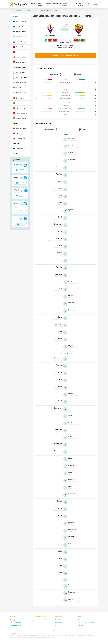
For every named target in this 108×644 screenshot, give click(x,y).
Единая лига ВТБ (19, 148)
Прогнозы (49, 3)
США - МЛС (18, 88)
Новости (34, 3)
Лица (57, 628)
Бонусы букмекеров (15, 628)
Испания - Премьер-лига (21, 47)
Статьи (75, 3)
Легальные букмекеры (16, 625)
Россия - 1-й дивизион (21, 32)
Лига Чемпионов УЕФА (21, 72)
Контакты (81, 625)
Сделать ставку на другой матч (65, 55)
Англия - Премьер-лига (21, 37)
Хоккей (15, 123)
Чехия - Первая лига (20, 83)
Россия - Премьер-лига (21, 21)
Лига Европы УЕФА (20, 77)
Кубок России (18, 27)
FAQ (57, 625)
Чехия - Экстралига (20, 128)
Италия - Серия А (19, 67)
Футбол (15, 17)
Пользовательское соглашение (86, 623)
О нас (80, 616)
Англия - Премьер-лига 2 (21, 42)
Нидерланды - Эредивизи (21, 93)
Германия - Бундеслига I (21, 62)
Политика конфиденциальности (87, 628)
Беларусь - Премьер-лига (21, 118)
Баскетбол (16, 144)
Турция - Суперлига (20, 113)
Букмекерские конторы (16, 620)
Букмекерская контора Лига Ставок (42, 620)
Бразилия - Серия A (20, 103)
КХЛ (15, 133)
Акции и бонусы (64, 4)
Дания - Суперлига (20, 98)
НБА (15, 153)
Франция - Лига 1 (19, 57)
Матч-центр (40, 4)
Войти (95, 4)
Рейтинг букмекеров (15, 623)
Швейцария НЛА (19, 138)
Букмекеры (57, 3)
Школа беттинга (60, 620)
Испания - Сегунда (20, 52)
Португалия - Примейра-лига (21, 108)
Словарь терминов (60, 623)
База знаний (80, 4)
